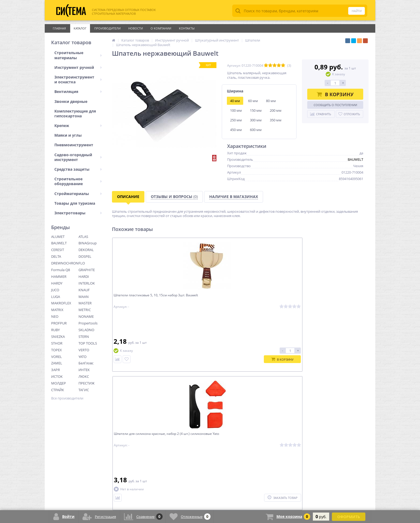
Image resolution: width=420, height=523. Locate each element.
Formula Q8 (61, 270)
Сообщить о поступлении (335, 105)
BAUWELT (59, 243)
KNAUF (84, 290)
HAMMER (59, 277)
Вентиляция (78, 91)
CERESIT (58, 250)
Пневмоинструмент (74, 145)
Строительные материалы (78, 55)
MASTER (85, 303)
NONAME (86, 316)
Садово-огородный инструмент (78, 157)
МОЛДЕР (59, 383)
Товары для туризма (75, 203)
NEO (55, 316)
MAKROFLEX (61, 303)
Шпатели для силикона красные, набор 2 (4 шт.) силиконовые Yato (208, 299)
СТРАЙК (58, 390)
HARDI (84, 277)
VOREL (57, 357)
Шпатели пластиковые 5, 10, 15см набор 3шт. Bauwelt (144, 299)
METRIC (85, 310)
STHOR (57, 343)
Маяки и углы (68, 135)
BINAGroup (88, 243)
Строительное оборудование (78, 181)
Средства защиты (78, 169)
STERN (84, 337)
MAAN (84, 297)
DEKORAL (86, 250)
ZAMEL (57, 363)
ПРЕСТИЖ (87, 383)
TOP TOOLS (88, 343)
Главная (59, 28)
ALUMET (58, 237)
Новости (136, 28)
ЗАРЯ (55, 370)
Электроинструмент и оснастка (78, 79)
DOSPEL (85, 256)
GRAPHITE (87, 270)
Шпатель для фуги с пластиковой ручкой (336, 299)
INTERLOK (87, 283)
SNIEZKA (58, 337)
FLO (82, 263)
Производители (107, 28)
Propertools (88, 323)
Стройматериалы (78, 194)
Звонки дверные (71, 101)
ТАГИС (84, 390)
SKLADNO (86, 330)
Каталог (80, 28)
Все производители (67, 398)
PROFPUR (59, 323)
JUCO (55, 290)
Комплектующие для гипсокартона (75, 113)
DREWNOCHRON (65, 263)
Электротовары (78, 213)
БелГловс (86, 363)
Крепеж (78, 126)
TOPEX (57, 350)
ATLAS (83, 237)
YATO (82, 357)
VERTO (84, 350)
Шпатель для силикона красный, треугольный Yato (272, 299)
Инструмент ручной (78, 67)
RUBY (55, 330)
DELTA (56, 256)
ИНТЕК (84, 370)
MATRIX (57, 310)
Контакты (187, 28)
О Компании (161, 28)
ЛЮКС (84, 376)
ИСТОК (57, 376)
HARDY (57, 283)
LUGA (56, 297)
